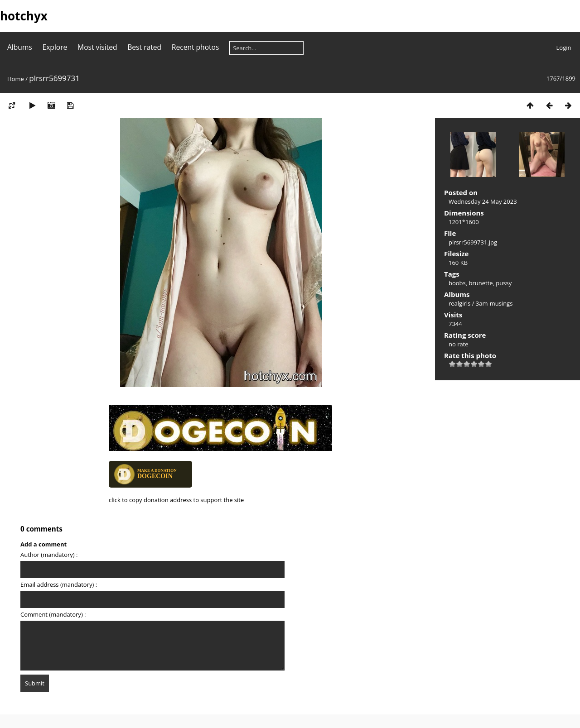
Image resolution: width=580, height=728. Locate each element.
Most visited (97, 47)
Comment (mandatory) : (53, 614)
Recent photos (196, 47)
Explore (55, 47)
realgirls (459, 303)
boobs (457, 283)
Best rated (144, 47)
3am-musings (494, 303)
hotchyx (24, 16)
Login (564, 48)
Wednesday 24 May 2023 (483, 201)
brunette (481, 283)
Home (16, 79)
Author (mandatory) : (49, 555)
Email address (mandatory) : (59, 584)
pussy (504, 283)
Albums (20, 47)
